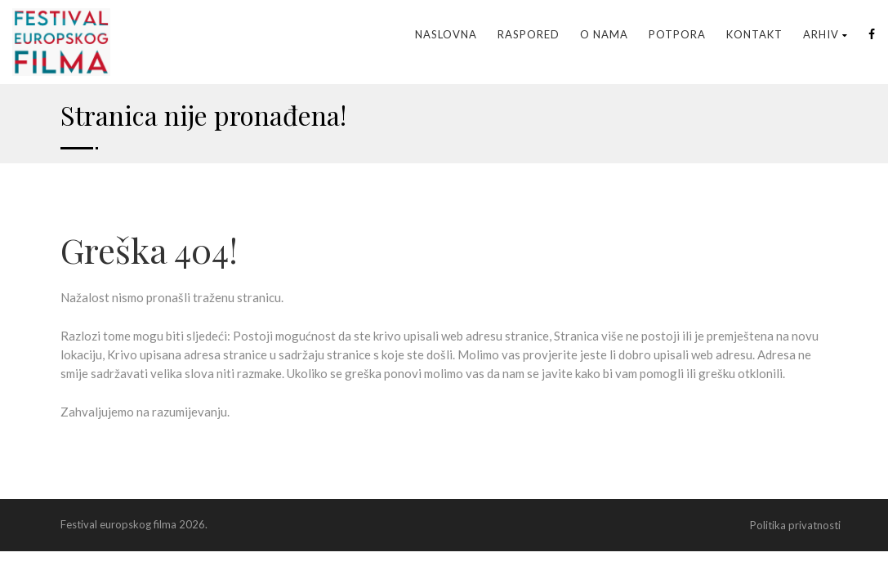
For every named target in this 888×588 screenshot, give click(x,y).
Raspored (529, 34)
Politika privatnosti (795, 525)
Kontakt (754, 34)
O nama (604, 34)
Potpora (677, 34)
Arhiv (826, 34)
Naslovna (446, 34)
